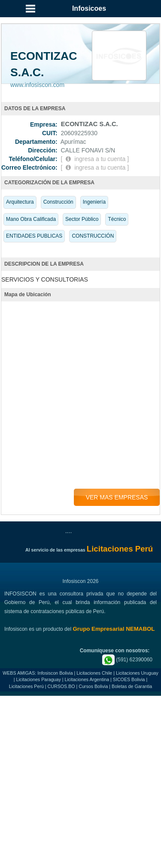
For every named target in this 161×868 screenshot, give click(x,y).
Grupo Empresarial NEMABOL (114, 629)
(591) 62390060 (127, 660)
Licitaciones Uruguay (137, 673)
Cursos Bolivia (93, 686)
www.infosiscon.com (37, 85)
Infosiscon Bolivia (55, 673)
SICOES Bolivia (129, 679)
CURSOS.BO (61, 686)
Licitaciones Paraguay (39, 679)
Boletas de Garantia (132, 686)
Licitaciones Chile (94, 673)
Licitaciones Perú (26, 686)
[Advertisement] (80, 783)
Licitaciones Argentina (87, 679)
